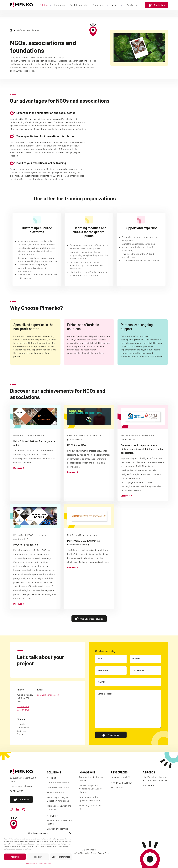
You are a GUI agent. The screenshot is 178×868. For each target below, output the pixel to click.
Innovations (87, 772)
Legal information (45, 863)
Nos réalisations (122, 783)
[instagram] (11, 810)
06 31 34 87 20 (23, 714)
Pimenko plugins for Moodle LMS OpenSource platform (91, 789)
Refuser (38, 857)
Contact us (157, 5)
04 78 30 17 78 (23, 710)
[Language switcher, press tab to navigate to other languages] (132, 5)
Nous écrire (111, 739)
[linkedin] (18, 810)
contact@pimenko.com (48, 699)
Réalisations (117, 787)
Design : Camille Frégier (101, 853)
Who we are (148, 785)
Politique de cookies (31, 863)
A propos (149, 772)
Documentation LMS (121, 777)
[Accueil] (21, 6)
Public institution (55, 792)
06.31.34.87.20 (17, 791)
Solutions (44, 5)
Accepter (15, 857)
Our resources (99, 5)
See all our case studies (89, 623)
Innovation (60, 5)
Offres (51, 778)
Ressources (119, 772)
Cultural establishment (58, 787)
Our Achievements (79, 5)
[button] (70, 833)
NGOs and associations (58, 782)
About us (116, 5)
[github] (24, 810)
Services (53, 816)
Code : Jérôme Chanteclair (79, 853)
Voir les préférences (61, 857)
